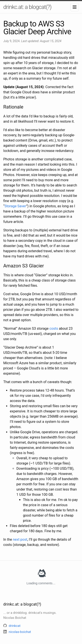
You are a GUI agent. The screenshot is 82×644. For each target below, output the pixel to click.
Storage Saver (15, 206)
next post (20, 539)
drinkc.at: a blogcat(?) (27, 7)
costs (54, 329)
